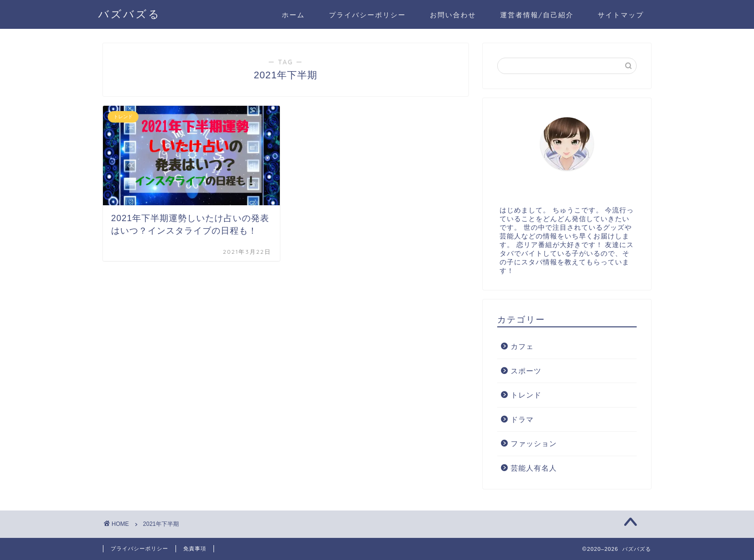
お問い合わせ (453, 15)
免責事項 (195, 548)
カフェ (522, 346)
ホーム (293, 15)
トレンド (526, 395)
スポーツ (526, 371)
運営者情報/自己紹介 (537, 15)
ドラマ (522, 419)
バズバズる (129, 14)
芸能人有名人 (534, 468)
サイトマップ (621, 15)
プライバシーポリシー (367, 15)
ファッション (534, 443)
